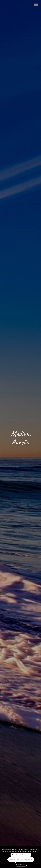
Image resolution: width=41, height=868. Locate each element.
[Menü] (35, 4)
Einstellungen (21, 864)
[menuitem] (35, 4)
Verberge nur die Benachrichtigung (21, 859)
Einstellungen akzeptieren (21, 855)
